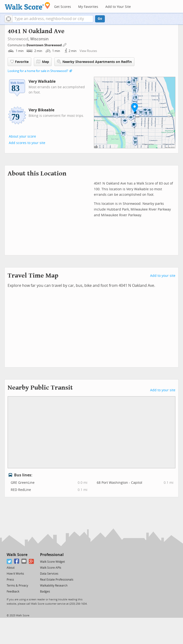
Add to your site (163, 276)
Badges (45, 592)
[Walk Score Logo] (28, 6)
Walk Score (17, 555)
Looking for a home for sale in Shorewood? (38, 71)
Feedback (13, 592)
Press (10, 580)
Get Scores (63, 7)
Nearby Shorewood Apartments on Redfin (94, 62)
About (11, 568)
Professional (52, 555)
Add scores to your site (27, 143)
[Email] (24, 561)
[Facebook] (17, 561)
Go (100, 19)
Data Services (49, 574)
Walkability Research (54, 586)
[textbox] (53, 19)
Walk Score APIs (51, 568)
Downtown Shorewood (44, 45)
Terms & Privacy (17, 586)
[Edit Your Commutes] (65, 44)
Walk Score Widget (52, 562)
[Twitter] (9, 561)
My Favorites (88, 7)
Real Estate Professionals (57, 580)
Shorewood (18, 39)
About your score (22, 137)
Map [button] (43, 62)
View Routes (88, 51)
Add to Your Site (118, 7)
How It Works (15, 574)
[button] (8, 19)
